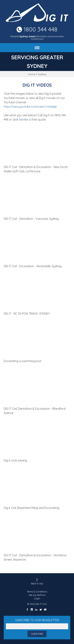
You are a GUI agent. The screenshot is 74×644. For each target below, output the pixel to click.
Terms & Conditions (37, 592)
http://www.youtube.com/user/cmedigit (30, 107)
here (22, 119)
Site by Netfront (37, 595)
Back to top (37, 583)
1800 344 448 (41, 29)
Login (37, 598)
